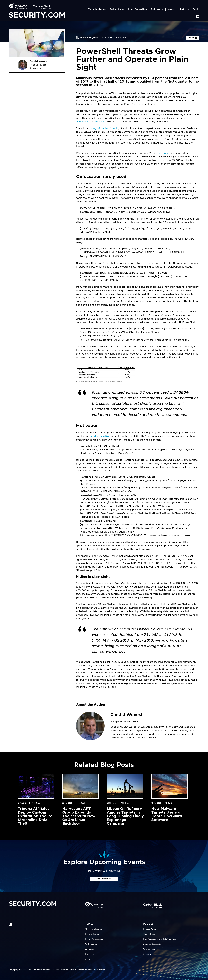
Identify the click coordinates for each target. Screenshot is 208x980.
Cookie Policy (149, 934)
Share (192, 38)
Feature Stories (117, 9)
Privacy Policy (150, 929)
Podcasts (184, 9)
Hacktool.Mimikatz (100, 436)
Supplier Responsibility (154, 944)
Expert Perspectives (137, 9)
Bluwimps (101, 122)
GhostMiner (83, 122)
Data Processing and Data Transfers (160, 939)
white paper (163, 153)
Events (196, 9)
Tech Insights (157, 9)
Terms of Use (149, 949)
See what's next (104, 879)
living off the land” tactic (104, 129)
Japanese (172, 9)
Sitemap (147, 954)
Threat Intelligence (97, 9)
